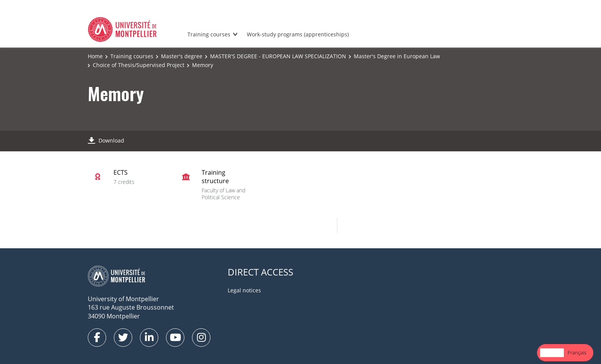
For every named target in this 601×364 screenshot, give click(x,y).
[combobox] (552, 353)
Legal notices (244, 290)
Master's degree (182, 56)
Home (95, 56)
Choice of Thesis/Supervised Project (139, 65)
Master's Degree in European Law (397, 56)
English (552, 353)
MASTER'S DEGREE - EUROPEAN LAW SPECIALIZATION (278, 56)
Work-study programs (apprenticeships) (298, 34)
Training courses (209, 34)
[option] (577, 353)
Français (577, 353)
